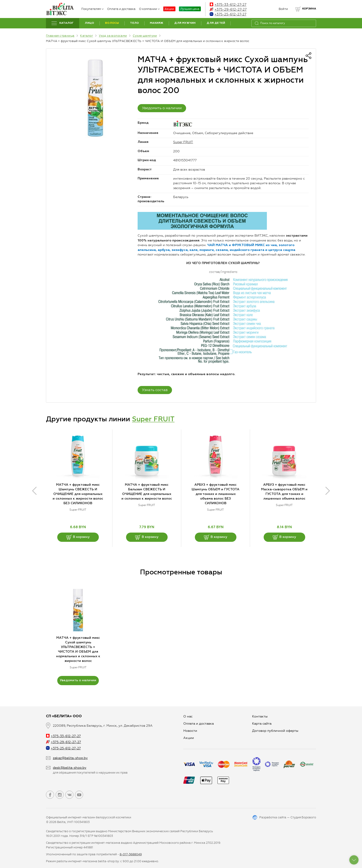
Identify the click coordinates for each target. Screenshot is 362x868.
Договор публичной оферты (275, 731)
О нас (188, 716)
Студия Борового (303, 817)
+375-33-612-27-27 (228, 5)
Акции (169, 9)
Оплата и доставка (121, 9)
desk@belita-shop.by (70, 768)
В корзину (78, 537)
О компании (149, 9)
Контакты (260, 716)
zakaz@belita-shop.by (70, 758)
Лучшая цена (190, 9)
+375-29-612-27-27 (228, 9)
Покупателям (92, 9)
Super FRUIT (183, 142)
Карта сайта (262, 724)
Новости (190, 731)
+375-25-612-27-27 (228, 14)
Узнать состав (155, 390)
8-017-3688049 (131, 854)
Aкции (189, 738)
